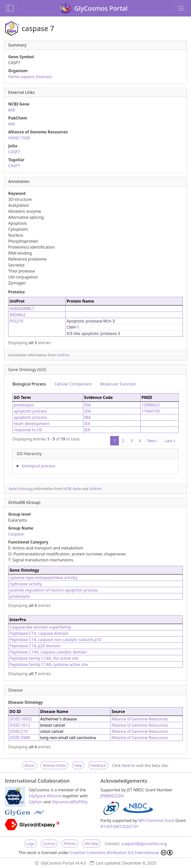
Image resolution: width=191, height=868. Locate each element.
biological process (39, 466)
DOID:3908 (20, 738)
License (49, 843)
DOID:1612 (20, 725)
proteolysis (24, 405)
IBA (88, 417)
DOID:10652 (21, 719)
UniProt (63, 355)
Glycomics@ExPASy (70, 802)
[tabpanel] (95, 432)
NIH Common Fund (156, 820)
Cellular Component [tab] (73, 384)
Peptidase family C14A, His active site (44, 658)
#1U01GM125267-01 (120, 826)
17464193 (151, 411)
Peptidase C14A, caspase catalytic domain (48, 652)
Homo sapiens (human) (30, 77)
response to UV (28, 430)
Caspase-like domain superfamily (40, 627)
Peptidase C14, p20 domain (35, 646)
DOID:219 (19, 731)
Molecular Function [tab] (118, 384)
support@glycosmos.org (144, 844)
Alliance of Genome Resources (140, 719)
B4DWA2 (18, 315)
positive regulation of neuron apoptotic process (54, 590)
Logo (30, 843)
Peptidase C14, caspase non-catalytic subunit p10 (55, 640)
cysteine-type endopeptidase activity (43, 578)
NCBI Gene (72, 489)
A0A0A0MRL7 (22, 309)
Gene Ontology (21, 489)
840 (12, 110)
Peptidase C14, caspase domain (39, 633)
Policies (70, 843)
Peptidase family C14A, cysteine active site (49, 664)
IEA (87, 424)
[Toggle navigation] (181, 8)
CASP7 (14, 152)
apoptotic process (30, 411)
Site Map (91, 843)
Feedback (98, 765)
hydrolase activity (26, 584)
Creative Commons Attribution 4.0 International (121, 853)
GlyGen (36, 802)
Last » (170, 441)
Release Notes (54, 765)
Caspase (16, 534)
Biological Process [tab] (29, 384)
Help (78, 765)
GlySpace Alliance (45, 796)
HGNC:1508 (19, 138)
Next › (153, 441)
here (126, 765)
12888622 (151, 405)
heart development (31, 424)
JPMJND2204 (112, 796)
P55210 (16, 321)
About (29, 765)
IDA (88, 405)
